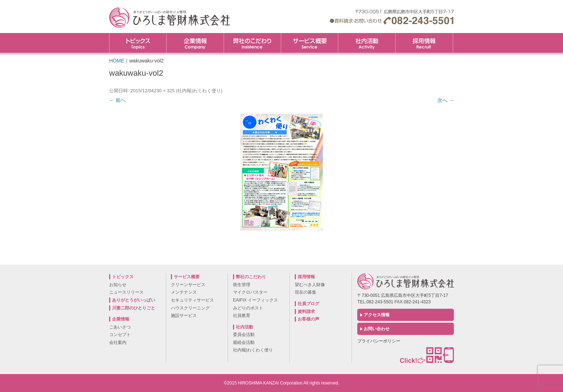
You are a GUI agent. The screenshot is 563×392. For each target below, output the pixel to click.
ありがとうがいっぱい (134, 300)
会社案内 (118, 342)
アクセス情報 (377, 315)
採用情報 (453, 35)
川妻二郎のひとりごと (134, 308)
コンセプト (120, 335)
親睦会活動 (244, 342)
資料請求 (306, 312)
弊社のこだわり (252, 43)
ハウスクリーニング (190, 308)
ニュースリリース (126, 292)
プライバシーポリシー (379, 341)
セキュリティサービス (192, 300)
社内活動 (367, 43)
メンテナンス (184, 292)
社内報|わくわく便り (199, 91)
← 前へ (117, 100)
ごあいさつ (120, 327)
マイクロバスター (250, 292)
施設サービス (184, 316)
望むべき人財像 (310, 285)
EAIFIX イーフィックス (255, 300)
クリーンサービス (188, 285)
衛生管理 (242, 285)
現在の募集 (306, 292)
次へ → (446, 100)
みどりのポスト (248, 308)
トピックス (138, 43)
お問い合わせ (377, 329)
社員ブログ (308, 304)
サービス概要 (310, 43)
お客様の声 (308, 319)
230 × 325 (164, 91)
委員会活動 (244, 335)
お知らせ (118, 285)
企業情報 (195, 43)
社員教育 (242, 316)
